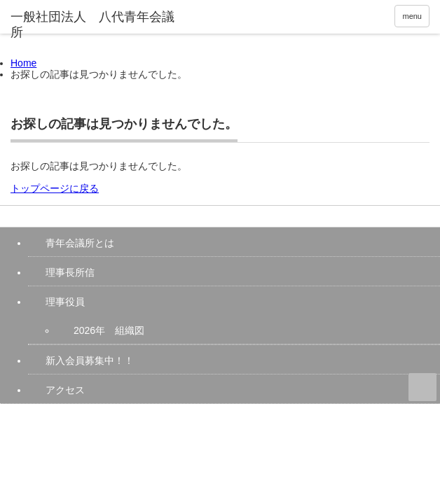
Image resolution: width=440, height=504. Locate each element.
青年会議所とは (80, 243)
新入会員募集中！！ (90, 360)
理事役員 (65, 302)
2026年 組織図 (109, 330)
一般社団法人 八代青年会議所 (118, 416)
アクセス (65, 390)
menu (412, 16)
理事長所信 (70, 272)
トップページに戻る (55, 188)
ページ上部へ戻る (422, 387)
